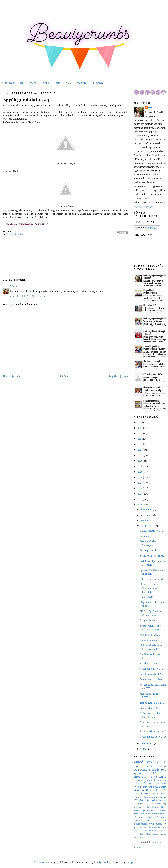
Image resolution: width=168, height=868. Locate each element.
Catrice (148, 784)
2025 (140, 428)
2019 (140, 461)
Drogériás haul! (149, 621)
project (155, 797)
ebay (150, 814)
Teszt (57, 83)
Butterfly (149, 817)
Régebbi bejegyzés (118, 377)
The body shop (159, 804)
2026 (140, 423)
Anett (150, 108)
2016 (140, 477)
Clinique (162, 800)
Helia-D (155, 831)
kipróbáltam (160, 821)
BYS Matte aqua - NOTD (153, 375)
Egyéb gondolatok (16, 234)
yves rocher (160, 814)
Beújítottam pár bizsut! (152, 680)
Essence (149, 766)
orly (164, 824)
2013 (140, 494)
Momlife (82, 83)
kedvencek (141, 773)
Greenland (146, 831)
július (144, 749)
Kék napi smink (148, 551)
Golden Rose (153, 790)
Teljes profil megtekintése (144, 207)
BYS (136, 800)
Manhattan (145, 800)
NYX (150, 777)
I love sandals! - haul (152, 388)
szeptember (147, 526)
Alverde (145, 824)
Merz (148, 834)
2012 (140, 499)
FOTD (155, 773)
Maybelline (160, 780)
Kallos (146, 804)
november (146, 515)
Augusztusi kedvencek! (152, 732)
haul (137, 766)
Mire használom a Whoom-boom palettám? (150, 588)
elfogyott (140, 777)
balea (154, 800)
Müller (163, 807)
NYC (164, 790)
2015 (140, 483)
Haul (22, 83)
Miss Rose (139, 790)
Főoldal (64, 377)
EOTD (138, 770)
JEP (142, 834)
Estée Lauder (153, 807)
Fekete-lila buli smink (152, 579)
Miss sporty (160, 787)
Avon (136, 787)
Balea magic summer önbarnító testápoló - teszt (155, 402)
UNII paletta (155, 824)
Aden (141, 817)
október (145, 521)
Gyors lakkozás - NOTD (153, 737)
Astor (147, 794)
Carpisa (137, 831)
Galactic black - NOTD (152, 531)
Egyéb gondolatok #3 (26, 100)
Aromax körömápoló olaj (153, 827)
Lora (156, 784)
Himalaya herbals (143, 821)
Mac (141, 794)
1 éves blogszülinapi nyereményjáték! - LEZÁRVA (154, 348)
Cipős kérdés (147, 597)
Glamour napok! (149, 640)
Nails (68, 83)
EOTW (162, 766)
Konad (147, 797)
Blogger (157, 842)
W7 (165, 794)
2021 (140, 450)
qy (135, 827)
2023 (140, 439)
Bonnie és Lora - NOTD (152, 556)
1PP (135, 817)
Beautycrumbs (41, 862)
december (146, 510)
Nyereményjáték (143, 780)
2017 (140, 472)
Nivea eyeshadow (143, 811)
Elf (165, 773)
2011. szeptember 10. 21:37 (28, 296)
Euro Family (140, 814)
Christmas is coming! (152, 361)
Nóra (13, 286)
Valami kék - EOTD (150, 635)
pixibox (138, 784)
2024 (140, 434)
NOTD (161, 762)
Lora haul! (145, 536)
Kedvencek (8, 83)
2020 (140, 455)
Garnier (138, 797)
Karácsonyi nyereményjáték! (155, 319)
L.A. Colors (161, 817)
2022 (140, 445)
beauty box (146, 787)
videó (138, 762)
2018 (140, 466)
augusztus (146, 744)
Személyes (98, 83)
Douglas (138, 804)
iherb (156, 834)
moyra (137, 824)
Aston (163, 797)
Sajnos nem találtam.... (152, 703)
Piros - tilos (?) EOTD (151, 708)
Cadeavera (161, 811)
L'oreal (163, 777)
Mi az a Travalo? (150, 305)
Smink (45, 83)
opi (156, 777)
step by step (140, 807)
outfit (164, 784)
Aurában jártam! (149, 664)
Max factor (156, 794)
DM (136, 794)
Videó (33, 83)
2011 (140, 505)
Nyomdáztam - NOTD (152, 669)
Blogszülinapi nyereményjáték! (150, 292)
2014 (140, 488)
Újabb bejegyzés (12, 377)
